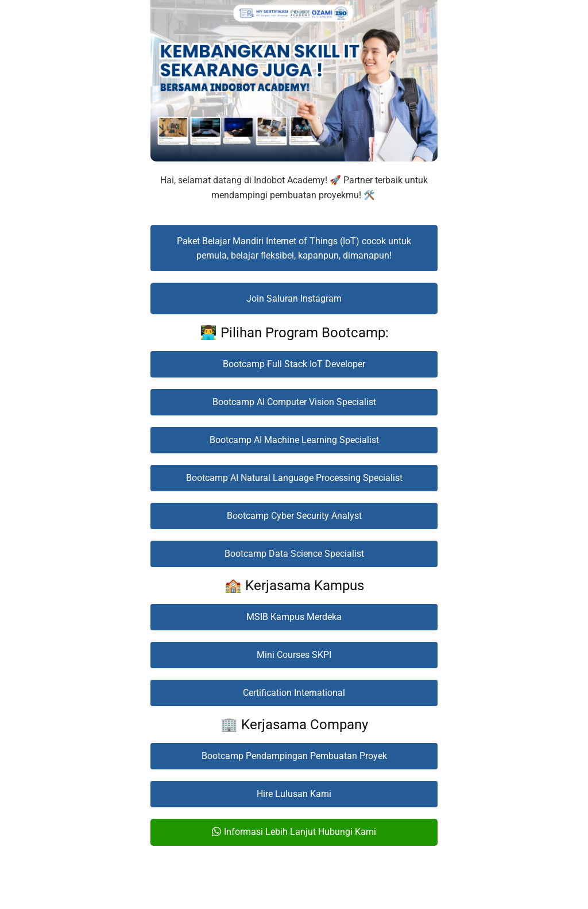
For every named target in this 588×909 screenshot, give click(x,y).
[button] (294, 248)
